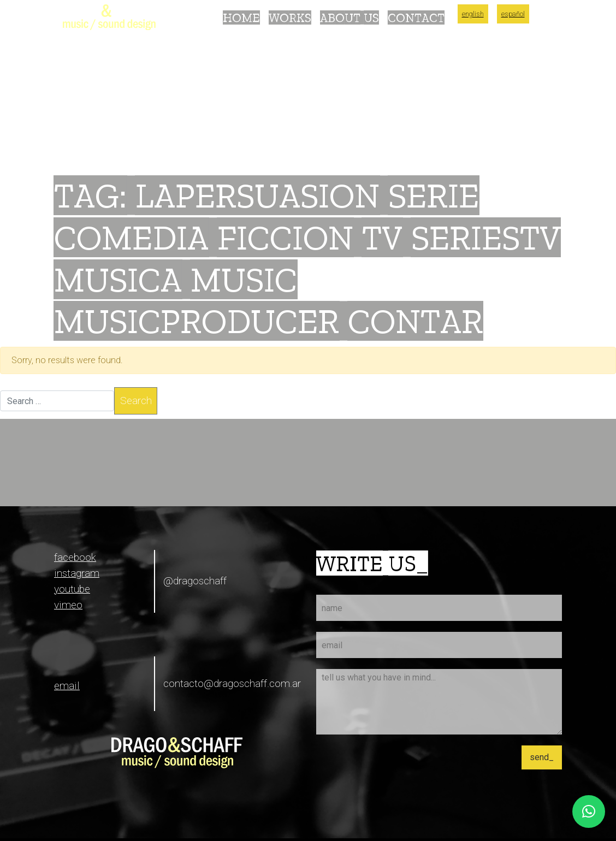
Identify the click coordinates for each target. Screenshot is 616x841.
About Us (350, 18)
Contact (416, 18)
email (67, 686)
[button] (589, 812)
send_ (542, 757)
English (473, 14)
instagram (77, 573)
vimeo (68, 605)
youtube (72, 589)
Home (241, 18)
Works (290, 18)
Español (513, 14)
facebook (75, 557)
